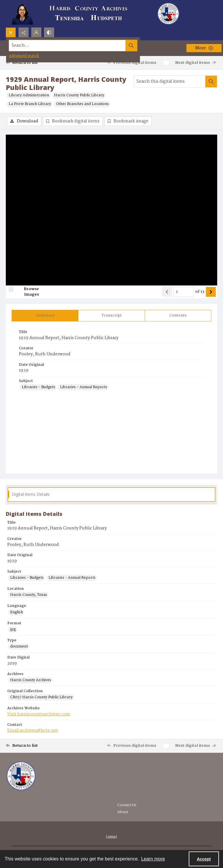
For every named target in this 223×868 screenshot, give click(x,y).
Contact (111, 837)
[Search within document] (211, 82)
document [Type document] (19, 647)
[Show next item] (211, 292)
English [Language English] (17, 613)
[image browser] (28, 292)
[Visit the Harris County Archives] (21, 776)
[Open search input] (11, 32)
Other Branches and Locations (82, 104)
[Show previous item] (167, 292)
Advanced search (24, 56)
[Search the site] (90, 46)
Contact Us (127, 805)
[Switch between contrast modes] (49, 32)
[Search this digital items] (170, 82)
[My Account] (36, 32)
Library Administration (29, 95)
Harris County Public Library (79, 95)
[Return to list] (33, 63)
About (123, 812)
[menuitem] (111, 837)
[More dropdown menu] (204, 48)
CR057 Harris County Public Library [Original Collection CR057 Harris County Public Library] (41, 698)
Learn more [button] (153, 859)
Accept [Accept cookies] (204, 859)
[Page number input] (184, 292)
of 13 (200, 292)
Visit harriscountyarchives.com (39, 715)
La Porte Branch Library (30, 104)
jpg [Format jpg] (13, 630)
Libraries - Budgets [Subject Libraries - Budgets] (38, 388)
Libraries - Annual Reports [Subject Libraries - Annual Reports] (84, 388)
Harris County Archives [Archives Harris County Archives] (31, 681)
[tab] (45, 316)
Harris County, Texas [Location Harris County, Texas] (29, 596)
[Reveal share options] (24, 32)
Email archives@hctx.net (33, 731)
